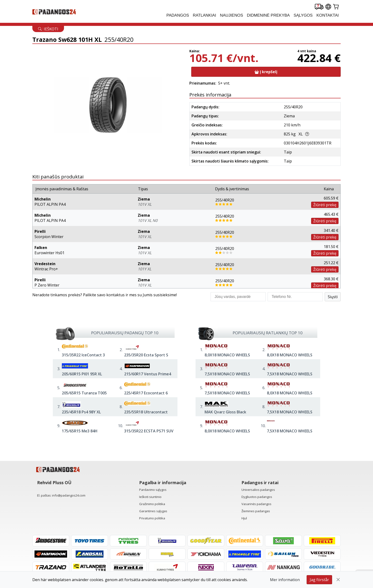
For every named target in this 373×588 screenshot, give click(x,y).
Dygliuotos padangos (257, 497)
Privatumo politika (152, 518)
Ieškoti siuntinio (150, 497)
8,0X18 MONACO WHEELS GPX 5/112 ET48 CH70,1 (290, 358)
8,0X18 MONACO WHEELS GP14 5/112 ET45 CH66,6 (227, 358)
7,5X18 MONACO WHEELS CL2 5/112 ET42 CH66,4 (290, 415)
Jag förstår (319, 580)
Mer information (285, 580)
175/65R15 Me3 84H (80, 431)
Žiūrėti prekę (325, 205)
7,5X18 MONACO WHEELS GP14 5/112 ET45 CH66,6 (227, 377)
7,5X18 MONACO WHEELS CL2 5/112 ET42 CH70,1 (290, 434)
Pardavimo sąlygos (153, 490)
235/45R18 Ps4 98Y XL (81, 412)
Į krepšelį (266, 72)
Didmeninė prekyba (268, 15)
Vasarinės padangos (256, 504)
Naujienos (231, 15)
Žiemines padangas (256, 511)
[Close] (338, 580)
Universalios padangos (258, 490)
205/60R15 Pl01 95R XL (82, 374)
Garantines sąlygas (153, 511)
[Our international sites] (328, 7)
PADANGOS (178, 15)
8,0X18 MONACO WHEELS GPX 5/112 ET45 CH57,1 (290, 396)
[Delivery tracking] (319, 7)
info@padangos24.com (69, 495)
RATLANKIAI (205, 15)
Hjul (244, 518)
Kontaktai (328, 15)
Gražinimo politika (152, 504)
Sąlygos (303, 15)
